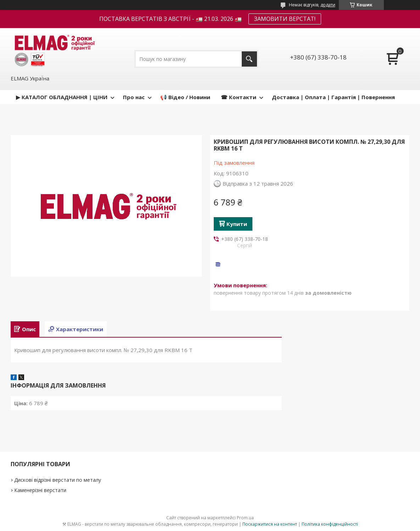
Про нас (134, 97)
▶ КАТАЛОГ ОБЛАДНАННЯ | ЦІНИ (62, 97)
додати (328, 5)
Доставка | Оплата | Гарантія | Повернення (333, 97)
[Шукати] (249, 59)
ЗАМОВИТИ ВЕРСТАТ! (285, 19)
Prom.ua (245, 518)
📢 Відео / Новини (185, 97)
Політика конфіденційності (330, 524)
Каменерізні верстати (40, 490)
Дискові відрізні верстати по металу (58, 480)
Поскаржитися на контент (270, 524)
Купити (237, 224)
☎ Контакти (239, 97)
